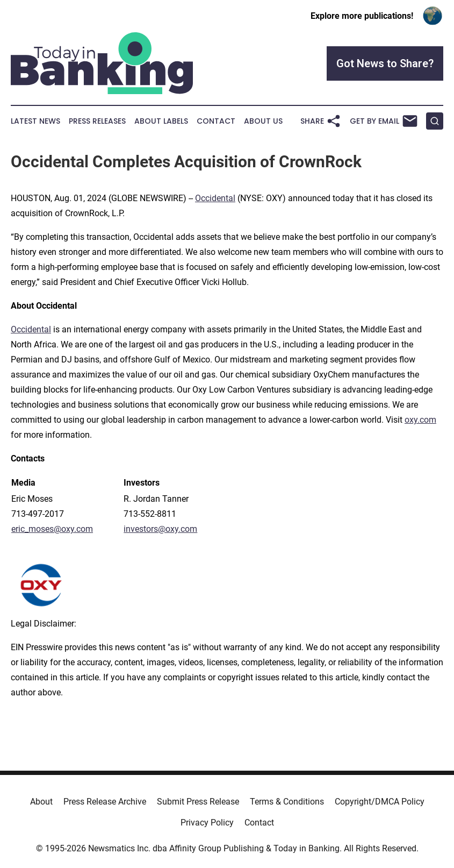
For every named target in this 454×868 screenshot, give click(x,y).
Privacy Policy (207, 823)
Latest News (35, 121)
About (41, 802)
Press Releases (97, 121)
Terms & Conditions (287, 802)
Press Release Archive (105, 802)
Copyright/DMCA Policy (380, 802)
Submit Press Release (198, 802)
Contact (216, 121)
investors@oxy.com (160, 529)
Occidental (215, 198)
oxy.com (420, 420)
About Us (263, 121)
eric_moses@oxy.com (52, 529)
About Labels (161, 121)
